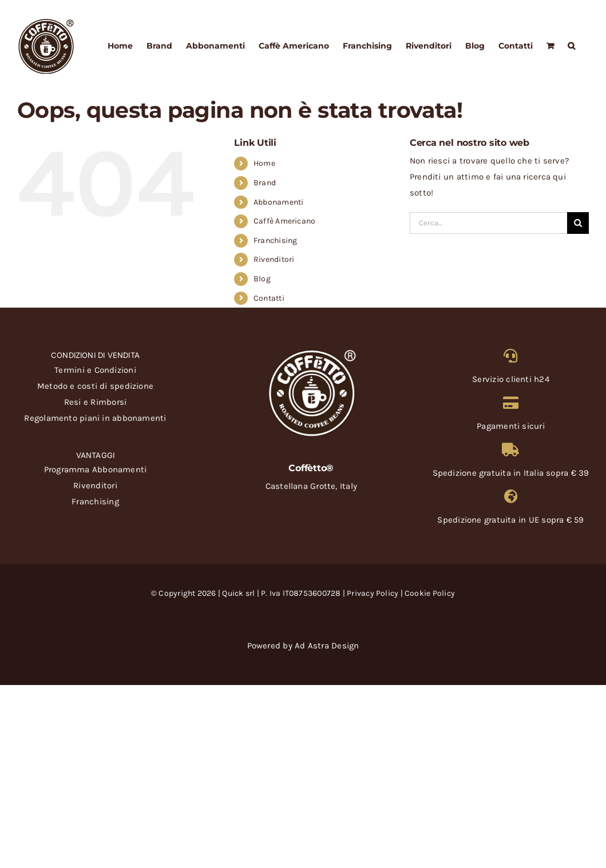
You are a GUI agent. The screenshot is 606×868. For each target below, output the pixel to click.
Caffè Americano (284, 221)
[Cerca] (578, 223)
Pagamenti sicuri (511, 426)
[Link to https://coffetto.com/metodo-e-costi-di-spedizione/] (510, 449)
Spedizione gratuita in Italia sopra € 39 (511, 473)
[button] (571, 46)
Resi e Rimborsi (95, 402)
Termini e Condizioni (95, 370)
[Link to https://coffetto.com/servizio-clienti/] (510, 356)
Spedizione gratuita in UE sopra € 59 (510, 520)
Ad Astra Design (327, 646)
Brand (265, 183)
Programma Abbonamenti (96, 469)
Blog (262, 279)
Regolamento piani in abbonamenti (95, 418)
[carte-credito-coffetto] (303, 614)
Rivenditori (274, 259)
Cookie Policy (430, 593)
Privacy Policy (373, 593)
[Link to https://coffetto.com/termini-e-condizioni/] (511, 403)
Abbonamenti (278, 202)
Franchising (275, 240)
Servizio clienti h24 (511, 379)
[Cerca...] (488, 223)
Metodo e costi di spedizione (95, 386)
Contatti (269, 298)
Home (264, 163)
